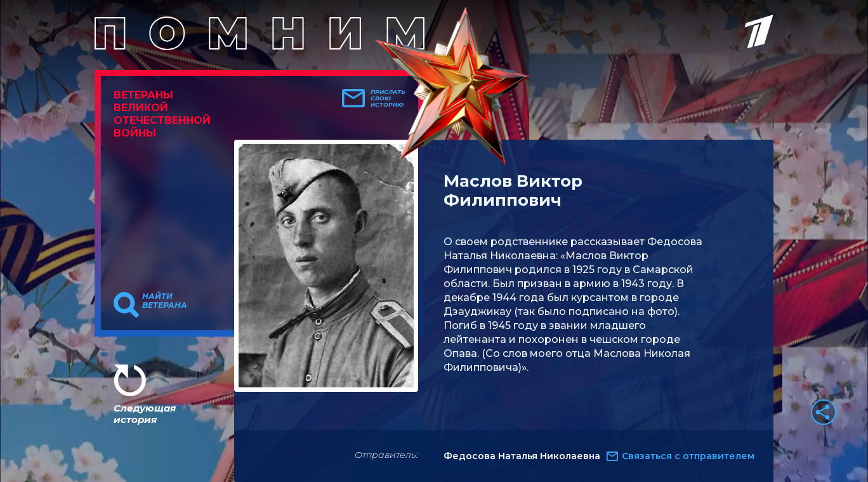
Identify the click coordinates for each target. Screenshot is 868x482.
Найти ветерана (165, 301)
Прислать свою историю (388, 98)
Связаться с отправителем (688, 456)
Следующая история (145, 414)
